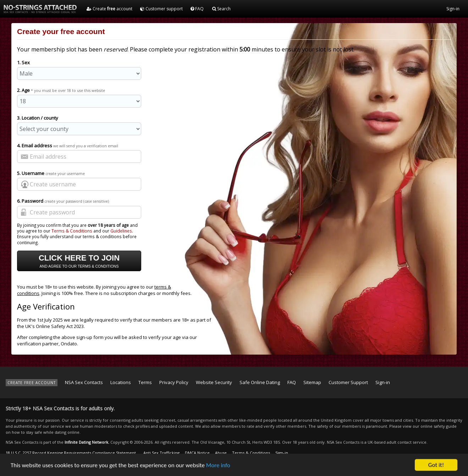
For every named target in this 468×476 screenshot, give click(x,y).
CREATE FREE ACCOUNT (32, 383)
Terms (145, 382)
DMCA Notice (197, 453)
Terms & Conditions (72, 231)
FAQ (197, 9)
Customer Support (348, 382)
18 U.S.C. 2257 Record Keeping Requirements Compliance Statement (71, 453)
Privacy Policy (174, 382)
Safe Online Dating (260, 382)
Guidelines (121, 231)
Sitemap (312, 382)
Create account (109, 9)
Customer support (161, 9)
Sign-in (453, 9)
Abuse (221, 453)
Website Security (214, 382)
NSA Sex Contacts (84, 382)
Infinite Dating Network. (87, 442)
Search (221, 9)
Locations (121, 382)
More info (218, 467)
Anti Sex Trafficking (161, 453)
